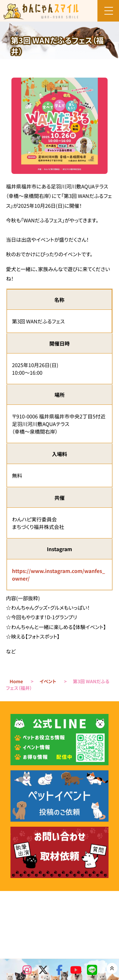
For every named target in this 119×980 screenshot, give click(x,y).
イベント (48, 681)
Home (16, 681)
